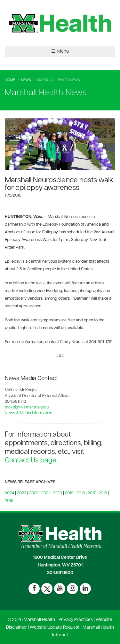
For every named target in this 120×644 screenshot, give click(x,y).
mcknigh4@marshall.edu (27, 407)
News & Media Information (28, 413)
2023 (22, 493)
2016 (103, 493)
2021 (45, 493)
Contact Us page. (31, 461)
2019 (69, 493)
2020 (57, 493)
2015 (9, 501)
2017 (92, 493)
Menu (60, 51)
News (26, 80)
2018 (81, 493)
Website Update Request (55, 628)
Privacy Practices (76, 620)
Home (10, 80)
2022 (34, 493)
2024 (9, 493)
